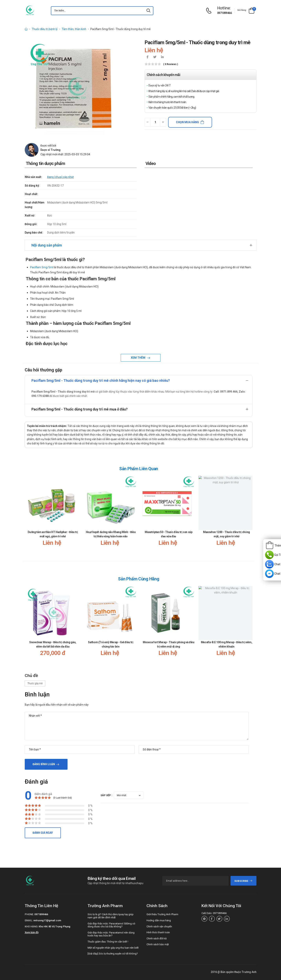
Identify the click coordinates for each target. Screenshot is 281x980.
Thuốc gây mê (35, 683)
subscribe (243, 881)
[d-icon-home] (26, 29)
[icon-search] (149, 11)
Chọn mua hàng (187, 122)
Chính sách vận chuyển (159, 926)
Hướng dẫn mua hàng (159, 920)
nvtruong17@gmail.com (47, 920)
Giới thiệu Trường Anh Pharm (162, 914)
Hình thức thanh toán (158, 932)
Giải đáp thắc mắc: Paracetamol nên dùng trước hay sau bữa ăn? (111, 934)
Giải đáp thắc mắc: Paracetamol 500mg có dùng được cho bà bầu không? (111, 925)
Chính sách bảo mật (158, 944)
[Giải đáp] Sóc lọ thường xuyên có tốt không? (113, 954)
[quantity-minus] (148, 122)
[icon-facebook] (147, 57)
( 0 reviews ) (171, 64)
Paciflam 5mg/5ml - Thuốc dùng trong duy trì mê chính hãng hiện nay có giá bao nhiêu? (101, 381)
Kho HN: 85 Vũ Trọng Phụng (54, 926)
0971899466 (224, 13)
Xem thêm (138, 358)
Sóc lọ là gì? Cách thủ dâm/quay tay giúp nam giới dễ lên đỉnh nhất (111, 916)
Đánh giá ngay (43, 833)
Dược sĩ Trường (50, 150)
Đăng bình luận (44, 764)
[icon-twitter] (155, 57)
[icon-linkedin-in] (162, 57)
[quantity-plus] (163, 122)
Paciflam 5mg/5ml (42, 267)
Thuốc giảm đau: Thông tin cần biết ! (108, 942)
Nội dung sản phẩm (47, 245)
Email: (29, 920)
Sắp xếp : (106, 795)
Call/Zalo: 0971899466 (214, 913)
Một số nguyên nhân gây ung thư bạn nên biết (113, 948)
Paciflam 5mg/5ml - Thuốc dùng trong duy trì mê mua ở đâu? (80, 409)
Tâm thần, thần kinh (74, 29)
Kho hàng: (31, 926)
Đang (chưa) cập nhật (60, 177)
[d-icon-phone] (210, 11)
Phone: (29, 914)
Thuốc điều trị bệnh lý (45, 29)
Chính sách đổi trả (157, 938)
